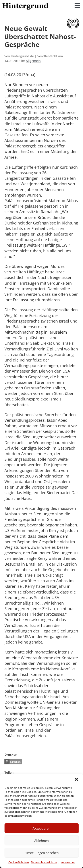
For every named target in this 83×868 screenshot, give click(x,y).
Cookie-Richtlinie (19, 862)
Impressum (68, 862)
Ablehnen (41, 841)
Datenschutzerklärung (45, 862)
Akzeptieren (41, 828)
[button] (76, 779)
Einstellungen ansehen (42, 853)
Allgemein (33, 61)
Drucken (13, 762)
